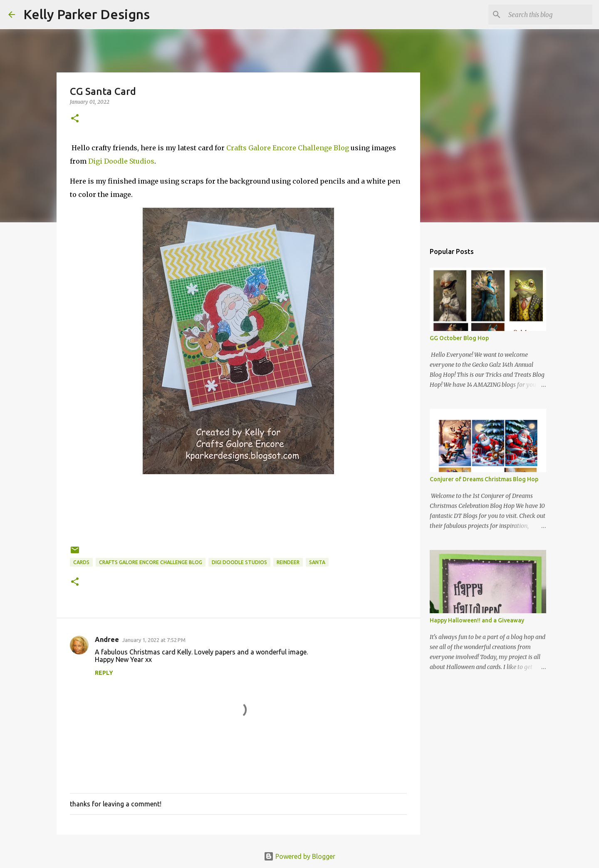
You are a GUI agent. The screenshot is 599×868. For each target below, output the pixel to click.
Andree (107, 639)
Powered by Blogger (299, 856)
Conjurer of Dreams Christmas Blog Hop (484, 479)
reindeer (288, 562)
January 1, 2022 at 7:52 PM (154, 640)
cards (81, 562)
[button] (75, 119)
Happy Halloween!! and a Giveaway (477, 620)
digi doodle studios (239, 562)
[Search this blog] (549, 15)
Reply (104, 673)
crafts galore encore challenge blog (151, 562)
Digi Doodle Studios (121, 161)
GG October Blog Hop (459, 338)
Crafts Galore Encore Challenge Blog (288, 148)
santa (317, 562)
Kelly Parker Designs (87, 14)
